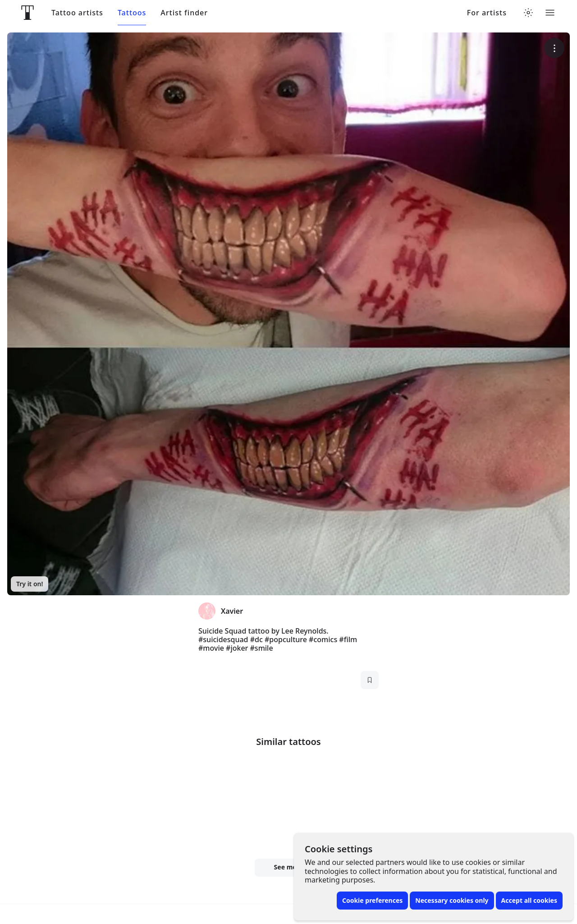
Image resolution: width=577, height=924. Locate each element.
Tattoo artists (77, 13)
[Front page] (27, 13)
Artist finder (184, 13)
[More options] (554, 48)
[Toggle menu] (550, 13)
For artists (487, 13)
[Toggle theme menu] (528, 13)
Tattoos (132, 13)
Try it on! (30, 584)
